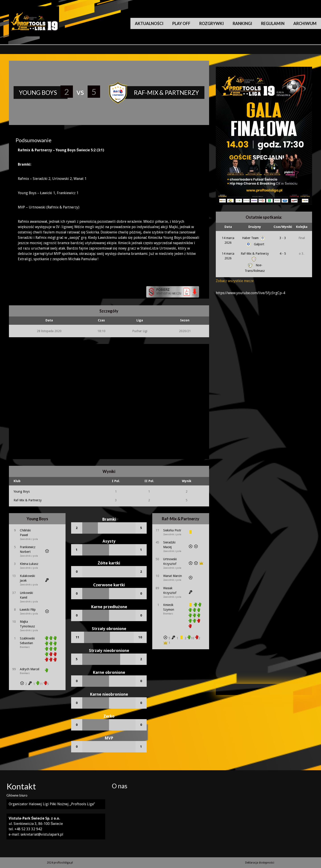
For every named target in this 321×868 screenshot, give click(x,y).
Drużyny (255, 227)
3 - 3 (283, 238)
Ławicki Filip (28, 610)
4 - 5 (283, 254)
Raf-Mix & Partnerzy (28, 500)
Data (228, 227)
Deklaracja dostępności (260, 863)
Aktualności (149, 23)
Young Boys (22, 491)
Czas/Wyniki (283, 227)
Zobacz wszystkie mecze (235, 281)
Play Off (181, 23)
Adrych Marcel (30, 669)
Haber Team (254, 238)
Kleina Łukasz (29, 564)
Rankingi (242, 23)
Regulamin (273, 23)
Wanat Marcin (173, 576)
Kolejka (302, 227)
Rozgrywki (212, 23)
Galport (255, 244)
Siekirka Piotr (172, 530)
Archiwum (305, 23)
